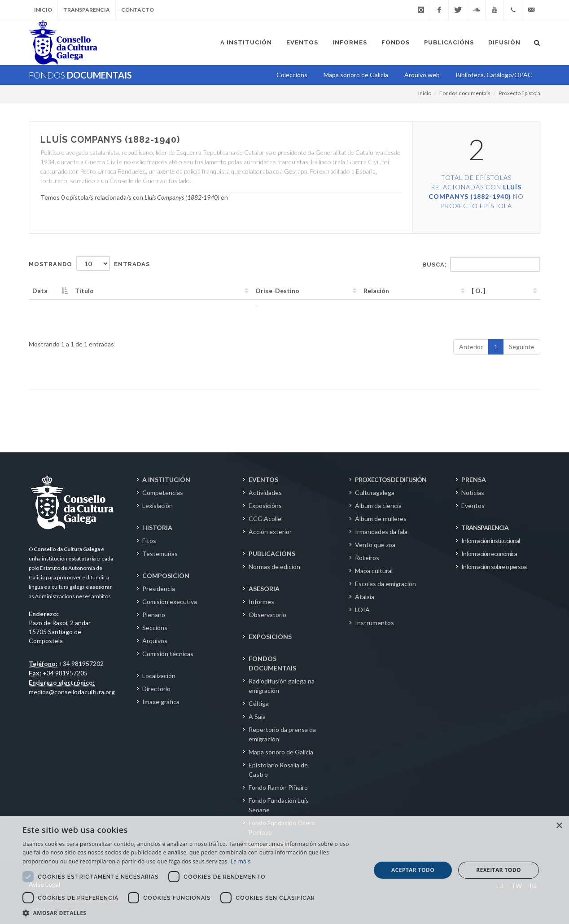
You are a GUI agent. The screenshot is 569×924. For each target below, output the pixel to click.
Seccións (155, 628)
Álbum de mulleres (381, 519)
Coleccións (292, 75)
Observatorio (267, 615)
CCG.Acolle (265, 519)
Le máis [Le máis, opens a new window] (241, 861)
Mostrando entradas (89, 263)
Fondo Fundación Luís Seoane (279, 805)
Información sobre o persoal (494, 567)
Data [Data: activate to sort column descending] (40, 291)
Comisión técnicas (168, 654)
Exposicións (265, 506)
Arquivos (155, 641)
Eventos (473, 506)
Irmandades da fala (381, 532)
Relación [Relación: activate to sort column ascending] (376, 291)
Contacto (138, 10)
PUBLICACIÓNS (272, 554)
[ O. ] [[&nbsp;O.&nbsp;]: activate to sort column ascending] (479, 291)
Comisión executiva (170, 602)
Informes (261, 602)
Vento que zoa (375, 545)
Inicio (43, 10)
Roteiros (367, 558)
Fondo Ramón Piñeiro (278, 787)
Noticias (473, 493)
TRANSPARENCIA (485, 528)
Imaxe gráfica (161, 702)
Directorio (156, 689)
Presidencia (159, 589)
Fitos (149, 541)
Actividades (265, 493)
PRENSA (474, 480)
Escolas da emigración (385, 584)
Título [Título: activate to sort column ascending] (84, 291)
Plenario (154, 615)
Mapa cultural (374, 571)
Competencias (163, 493)
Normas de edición (274, 567)
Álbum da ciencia (378, 506)
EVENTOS (263, 480)
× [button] (559, 826)
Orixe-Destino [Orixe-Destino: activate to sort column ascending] (277, 291)
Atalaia (365, 597)
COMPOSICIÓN (166, 576)
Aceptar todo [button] (413, 870)
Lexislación (158, 506)
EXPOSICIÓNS (270, 637)
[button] (191, 913)
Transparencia (87, 10)
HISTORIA (157, 528)
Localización (159, 676)
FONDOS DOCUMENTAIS (272, 663)
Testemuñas (160, 554)
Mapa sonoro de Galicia (281, 752)
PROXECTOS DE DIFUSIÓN (391, 480)
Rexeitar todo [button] (499, 870)
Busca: (481, 264)
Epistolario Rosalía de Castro (278, 770)
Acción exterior (270, 532)
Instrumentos (374, 623)
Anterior (471, 347)
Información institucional (490, 541)
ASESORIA (264, 589)
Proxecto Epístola (519, 93)
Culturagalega (375, 493)
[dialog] (284, 870)
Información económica (489, 554)
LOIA (362, 610)
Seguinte (522, 347)
